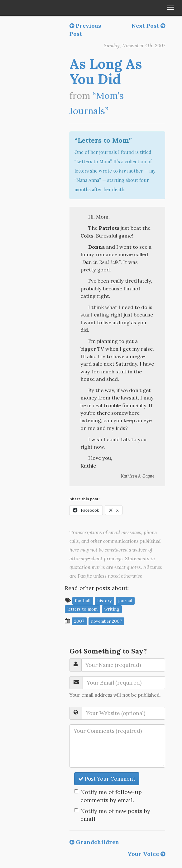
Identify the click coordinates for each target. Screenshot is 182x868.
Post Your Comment (107, 779)
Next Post (148, 26)
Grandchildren (94, 842)
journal (125, 601)
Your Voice (146, 854)
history (104, 601)
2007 (79, 621)
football (83, 601)
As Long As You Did (106, 71)
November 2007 (106, 621)
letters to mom (82, 609)
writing (112, 609)
